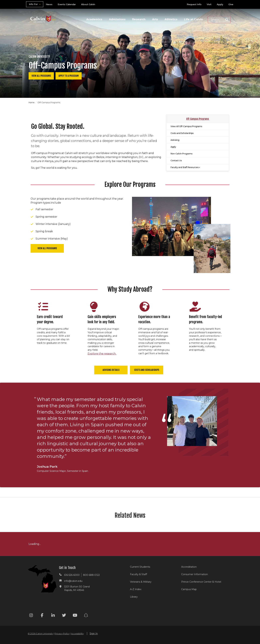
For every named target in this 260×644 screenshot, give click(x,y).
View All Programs (41, 76)
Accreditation (189, 567)
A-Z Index (136, 589)
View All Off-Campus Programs (186, 126)
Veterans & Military (141, 582)
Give (231, 4)
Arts (155, 19)
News (49, 4)
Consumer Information (195, 574)
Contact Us (176, 160)
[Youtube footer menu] (75, 616)
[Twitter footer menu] (64, 616)
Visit (209, 4)
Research (139, 19)
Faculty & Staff (138, 574)
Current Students (140, 567)
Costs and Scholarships (182, 133)
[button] (219, 20)
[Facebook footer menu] (42, 616)
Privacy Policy (62, 634)
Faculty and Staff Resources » (185, 167)
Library (134, 597)
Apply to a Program (69, 76)
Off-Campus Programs (198, 119)
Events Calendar (67, 4)
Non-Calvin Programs (181, 154)
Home (32, 102)
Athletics (171, 19)
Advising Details (111, 370)
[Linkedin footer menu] (53, 616)
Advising (175, 140)
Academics (94, 19)
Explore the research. (102, 354)
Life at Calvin (193, 19)
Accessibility (77, 634)
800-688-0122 (91, 575)
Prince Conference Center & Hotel (201, 582)
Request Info (194, 4)
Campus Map (189, 589)
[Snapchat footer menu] (86, 616)
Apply (220, 4)
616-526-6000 (72, 575)
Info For (33, 4)
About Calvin (88, 4)
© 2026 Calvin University (40, 634)
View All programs (47, 248)
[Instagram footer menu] (31, 616)
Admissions (117, 19)
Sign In (94, 634)
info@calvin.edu (73, 581)
